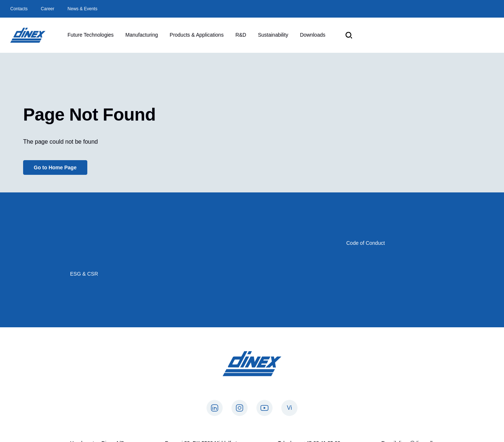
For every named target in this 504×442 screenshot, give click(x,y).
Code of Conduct (366, 243)
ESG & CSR (84, 274)
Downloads (313, 35)
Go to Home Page (55, 167)
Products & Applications (197, 35)
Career (48, 9)
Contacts (19, 9)
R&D (241, 35)
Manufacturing (142, 35)
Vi (289, 408)
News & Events (82, 9)
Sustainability (273, 35)
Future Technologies (91, 35)
